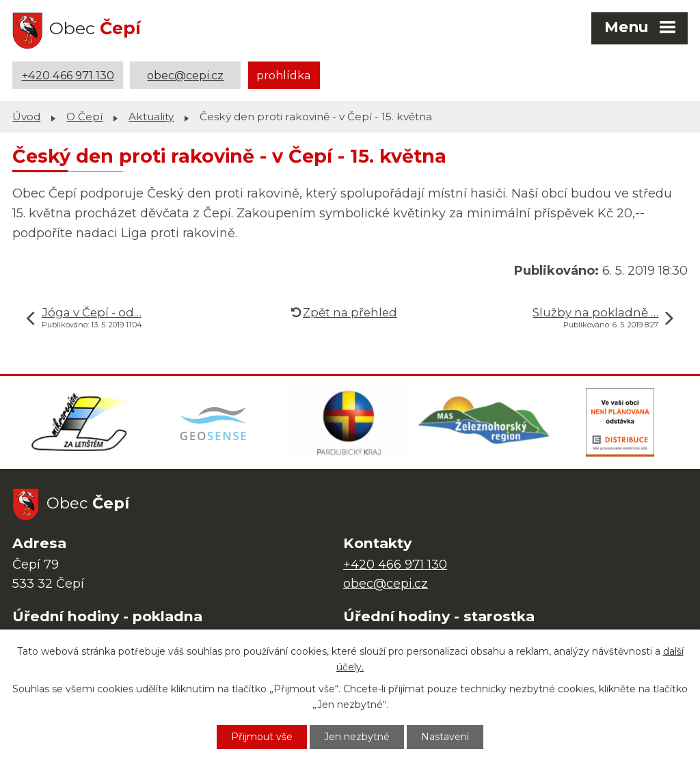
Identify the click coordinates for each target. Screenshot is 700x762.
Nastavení (445, 737)
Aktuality (151, 117)
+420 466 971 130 (68, 75)
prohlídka (284, 75)
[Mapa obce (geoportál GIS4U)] (215, 422)
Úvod (26, 117)
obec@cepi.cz (185, 75)
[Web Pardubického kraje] (350, 422)
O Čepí (84, 117)
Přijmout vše (262, 737)
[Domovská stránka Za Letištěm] (80, 422)
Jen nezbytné (357, 737)
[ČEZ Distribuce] (620, 422)
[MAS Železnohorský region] (485, 422)
